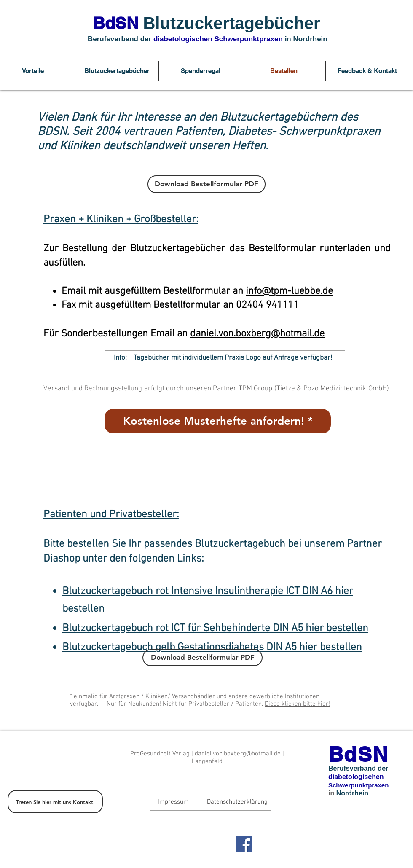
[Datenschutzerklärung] (237, 802)
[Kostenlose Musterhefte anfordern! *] (218, 421)
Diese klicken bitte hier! (297, 704)
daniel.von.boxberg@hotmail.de (257, 334)
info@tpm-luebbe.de (289, 291)
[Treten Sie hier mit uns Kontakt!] (55, 802)
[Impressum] (173, 802)
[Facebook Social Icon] (244, 844)
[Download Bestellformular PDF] (206, 184)
